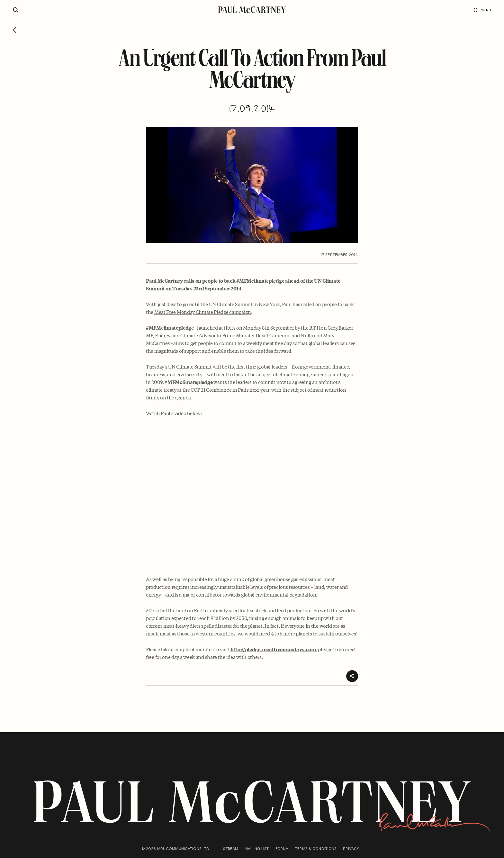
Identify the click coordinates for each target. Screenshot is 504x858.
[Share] (352, 676)
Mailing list (257, 849)
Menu (482, 10)
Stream (231, 849)
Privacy (351, 849)
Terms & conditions (316, 849)
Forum (282, 849)
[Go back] (15, 31)
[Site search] (16, 10)
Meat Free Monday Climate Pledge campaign (203, 312)
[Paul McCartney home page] (252, 10)
